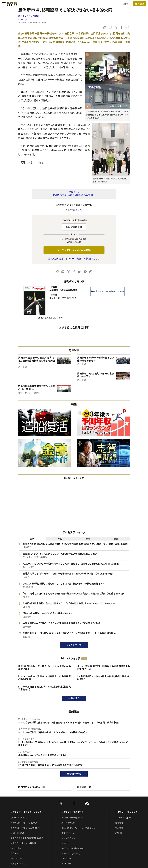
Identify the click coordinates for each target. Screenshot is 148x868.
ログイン (127, 4)
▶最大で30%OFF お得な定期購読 (107, 291)
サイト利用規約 (17, 833)
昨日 (60, 539)
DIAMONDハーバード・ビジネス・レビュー (79, 828)
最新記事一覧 (74, 774)
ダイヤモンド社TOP (124, 818)
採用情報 (119, 828)
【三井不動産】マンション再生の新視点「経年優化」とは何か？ (104, 678)
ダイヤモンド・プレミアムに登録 (74, 250)
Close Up (22, 19)
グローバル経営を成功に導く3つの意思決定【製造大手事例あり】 (45, 688)
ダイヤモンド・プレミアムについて (25, 823)
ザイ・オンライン (68, 838)
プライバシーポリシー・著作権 (23, 843)
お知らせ (119, 833)
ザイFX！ (65, 843)
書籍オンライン (68, 833)
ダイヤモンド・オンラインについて (26, 812)
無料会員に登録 (74, 227)
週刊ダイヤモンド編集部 (29, 16)
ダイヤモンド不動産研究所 (73, 848)
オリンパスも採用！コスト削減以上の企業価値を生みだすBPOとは (104, 668)
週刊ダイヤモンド (69, 823)
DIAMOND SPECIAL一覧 (31, 787)
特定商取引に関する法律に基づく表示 (27, 838)
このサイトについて (19, 818)
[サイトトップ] (11, 4)
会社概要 (119, 823)
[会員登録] (140, 4)
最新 (32, 539)
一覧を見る (74, 698)
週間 (88, 539)
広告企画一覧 (84, 787)
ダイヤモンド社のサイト (72, 812)
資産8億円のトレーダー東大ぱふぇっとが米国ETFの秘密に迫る (45, 668)
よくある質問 (16, 848)
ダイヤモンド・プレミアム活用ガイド (26, 828)
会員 (116, 539)
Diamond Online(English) (73, 818)
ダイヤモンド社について (126, 812)
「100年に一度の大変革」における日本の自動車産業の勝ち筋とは (45, 678)
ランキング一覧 (74, 645)
